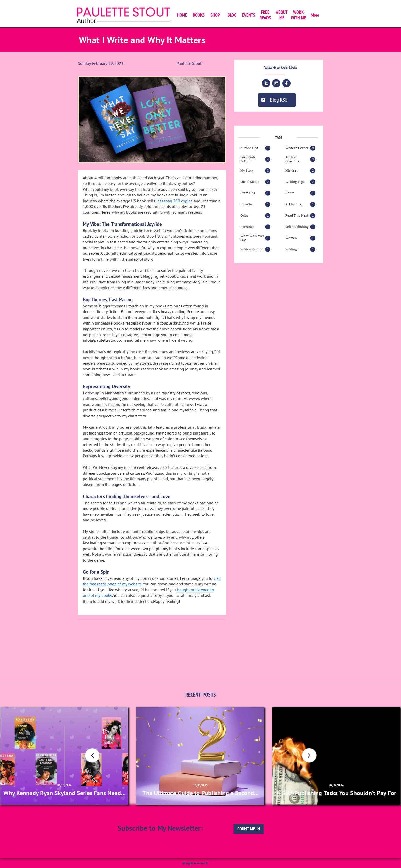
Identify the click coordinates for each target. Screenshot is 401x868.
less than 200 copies (174, 201)
